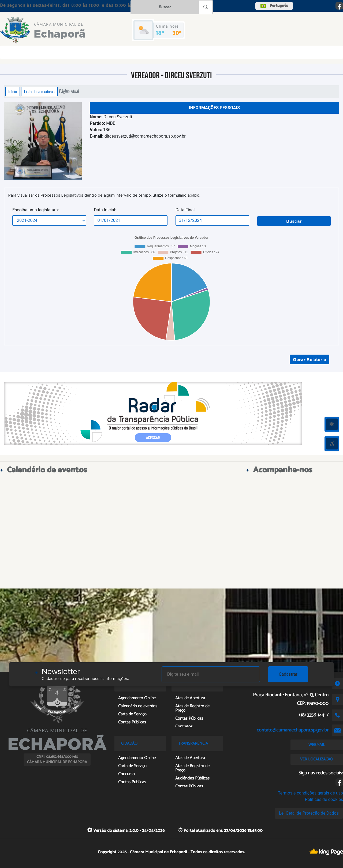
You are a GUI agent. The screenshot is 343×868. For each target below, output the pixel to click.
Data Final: (186, 210)
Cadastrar (288, 674)
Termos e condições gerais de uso (310, 793)
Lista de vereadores (39, 91)
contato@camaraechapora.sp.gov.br (293, 730)
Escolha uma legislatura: (36, 210)
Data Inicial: (105, 210)
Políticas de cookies (324, 799)
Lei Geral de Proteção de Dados (309, 813)
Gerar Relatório (310, 359)
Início (13, 91)
